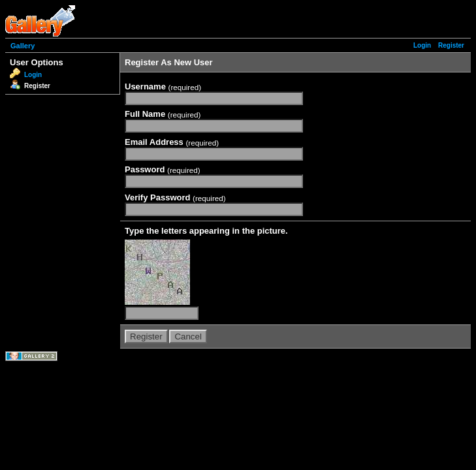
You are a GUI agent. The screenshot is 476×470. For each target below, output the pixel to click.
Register (451, 45)
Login (422, 45)
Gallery (23, 46)
